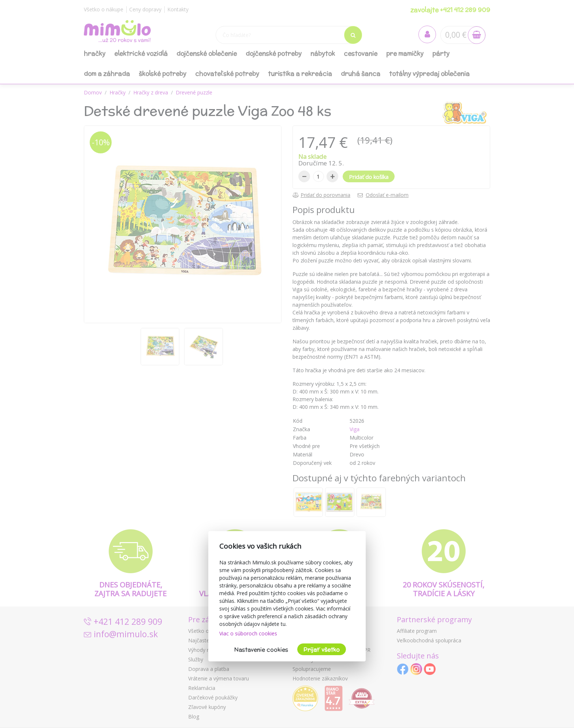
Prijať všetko (322, 649)
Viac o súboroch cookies (248, 633)
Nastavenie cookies (261, 649)
